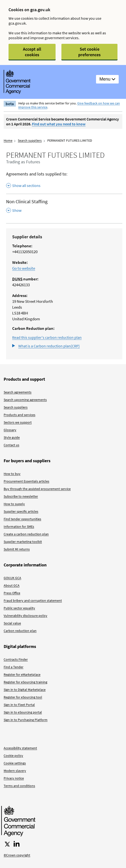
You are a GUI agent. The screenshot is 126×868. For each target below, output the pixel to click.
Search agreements (18, 392)
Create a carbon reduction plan (26, 534)
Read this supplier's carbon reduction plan (47, 337)
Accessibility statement (20, 748)
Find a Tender (14, 667)
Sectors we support (18, 422)
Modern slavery (15, 771)
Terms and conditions (19, 786)
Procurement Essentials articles (26, 481)
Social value (12, 623)
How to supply (14, 504)
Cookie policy (13, 756)
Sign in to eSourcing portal (23, 712)
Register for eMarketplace (22, 674)
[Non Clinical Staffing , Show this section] (64, 206)
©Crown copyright (17, 855)
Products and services (19, 415)
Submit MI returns (17, 549)
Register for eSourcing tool (23, 697)
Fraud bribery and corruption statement (33, 600)
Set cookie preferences (89, 52)
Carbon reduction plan (20, 631)
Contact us (11, 445)
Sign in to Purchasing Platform (26, 720)
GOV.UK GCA (12, 578)
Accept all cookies (32, 52)
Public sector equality (19, 608)
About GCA (12, 585)
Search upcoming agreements (25, 400)
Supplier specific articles (21, 511)
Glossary (10, 430)
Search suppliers (30, 140)
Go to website (24, 268)
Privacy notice (14, 778)
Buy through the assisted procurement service (37, 489)
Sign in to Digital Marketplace (25, 690)
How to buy (12, 474)
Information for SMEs (19, 526)
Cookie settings (15, 763)
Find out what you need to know (59, 124)
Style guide (12, 437)
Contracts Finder (16, 659)
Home (8, 140)
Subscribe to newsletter (21, 496)
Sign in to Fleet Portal (19, 705)
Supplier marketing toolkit (23, 542)
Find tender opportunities (22, 519)
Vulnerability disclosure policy (25, 616)
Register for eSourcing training (25, 682)
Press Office (12, 593)
